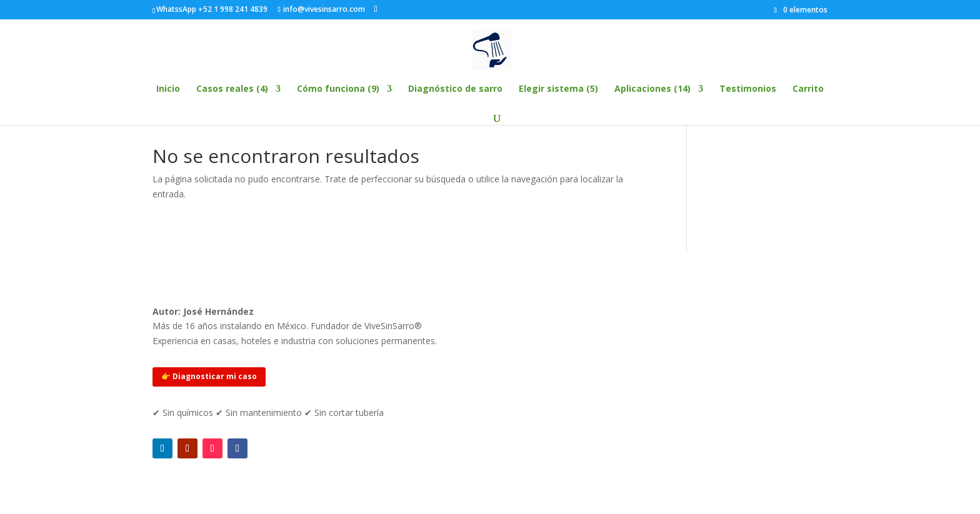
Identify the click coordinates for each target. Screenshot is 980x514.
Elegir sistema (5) (558, 89)
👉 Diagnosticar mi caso (209, 376)
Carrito (808, 89)
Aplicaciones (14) (652, 89)
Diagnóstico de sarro (455, 89)
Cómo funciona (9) (338, 89)
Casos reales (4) (232, 89)
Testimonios (748, 89)
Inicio (168, 89)
